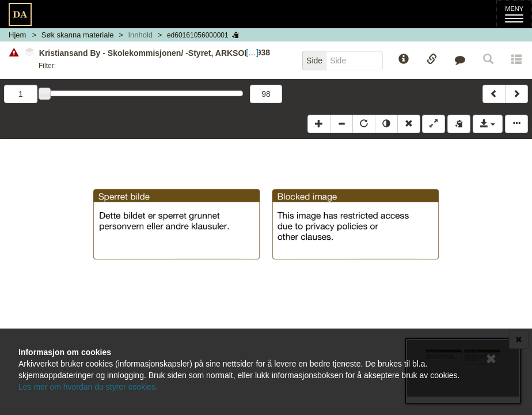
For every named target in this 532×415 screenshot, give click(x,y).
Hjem (17, 35)
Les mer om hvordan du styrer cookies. (88, 387)
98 (266, 94)
